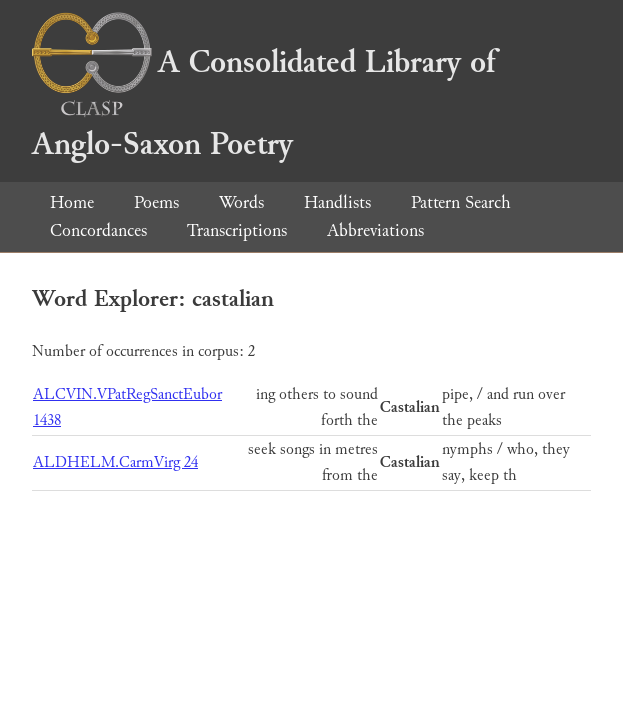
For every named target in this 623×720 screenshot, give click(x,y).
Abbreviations (375, 230)
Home (72, 202)
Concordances (98, 230)
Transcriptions (237, 230)
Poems (156, 202)
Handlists (337, 202)
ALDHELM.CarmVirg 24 (115, 462)
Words (241, 202)
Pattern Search (461, 202)
